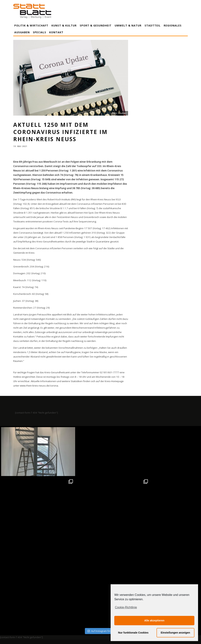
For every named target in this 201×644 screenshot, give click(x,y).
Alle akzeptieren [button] (154, 620)
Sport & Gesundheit (96, 25)
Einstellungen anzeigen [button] (175, 633)
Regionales (173, 25)
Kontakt (56, 32)
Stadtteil (153, 25)
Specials (40, 32)
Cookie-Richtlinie (126, 607)
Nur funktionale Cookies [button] (133, 633)
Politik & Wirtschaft (31, 25)
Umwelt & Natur (128, 25)
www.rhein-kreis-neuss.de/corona (39, 386)
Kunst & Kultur (64, 25)
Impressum (61, 607)
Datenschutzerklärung (101, 607)
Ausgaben (22, 32)
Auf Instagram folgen (101, 527)
